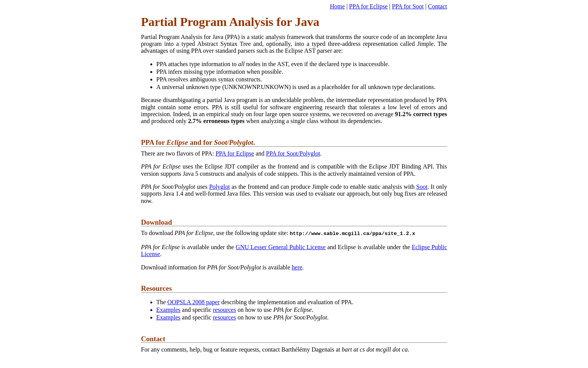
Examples (169, 309)
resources (224, 309)
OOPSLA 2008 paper (193, 301)
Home (337, 6)
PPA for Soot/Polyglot (293, 153)
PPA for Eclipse (369, 6)
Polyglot (220, 187)
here (297, 267)
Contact (438, 6)
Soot (422, 187)
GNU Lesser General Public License (281, 246)
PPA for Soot (408, 6)
